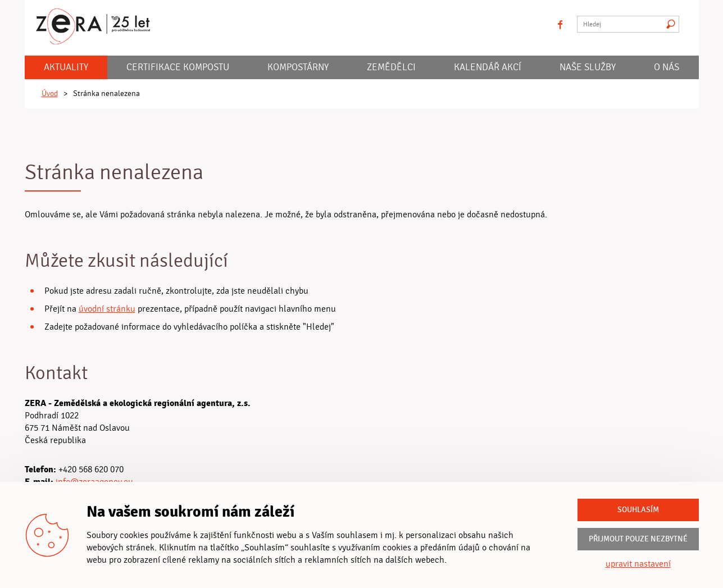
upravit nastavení (638, 564)
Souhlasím (638, 510)
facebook (560, 24)
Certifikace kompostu (178, 67)
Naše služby (588, 67)
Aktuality (66, 67)
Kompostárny (298, 67)
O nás (667, 67)
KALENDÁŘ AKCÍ (488, 67)
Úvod (50, 94)
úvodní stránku (107, 309)
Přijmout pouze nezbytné (638, 539)
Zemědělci (391, 67)
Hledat (671, 24)
